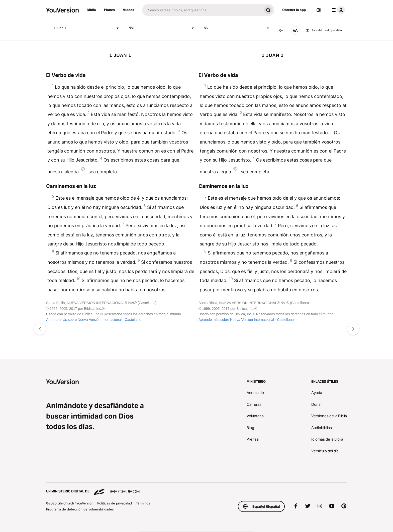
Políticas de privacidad (115, 503)
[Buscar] (202, 10)
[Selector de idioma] (319, 10)
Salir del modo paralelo (324, 30)
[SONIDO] (281, 30)
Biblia (91, 10)
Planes (109, 10)
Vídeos (128, 10)
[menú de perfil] (337, 10)
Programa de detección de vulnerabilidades (80, 509)
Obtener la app (294, 10)
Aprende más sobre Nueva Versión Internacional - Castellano (94, 320)
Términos (143, 503)
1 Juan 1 (87, 28)
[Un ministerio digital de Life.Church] (197, 489)
